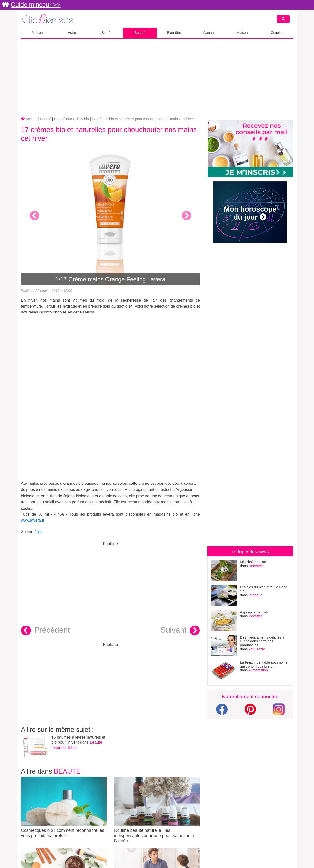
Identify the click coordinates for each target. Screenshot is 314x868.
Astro (72, 33)
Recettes (256, 566)
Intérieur (255, 595)
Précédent (45, 631)
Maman (208, 33)
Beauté (140, 33)
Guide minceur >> (35, 5)
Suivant (180, 631)
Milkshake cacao (253, 562)
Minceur (38, 33)
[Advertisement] (157, 78)
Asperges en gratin (255, 612)
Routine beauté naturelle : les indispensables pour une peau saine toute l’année (157, 810)
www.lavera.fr (33, 520)
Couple (276, 33)
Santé (106, 33)
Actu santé (257, 649)
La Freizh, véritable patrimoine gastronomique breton (264, 664)
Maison (242, 33)
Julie (39, 532)
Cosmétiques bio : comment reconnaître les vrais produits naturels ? (64, 807)
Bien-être (174, 33)
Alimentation (258, 670)
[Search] (283, 19)
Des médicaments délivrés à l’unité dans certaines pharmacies (262, 641)
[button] (34, 215)
